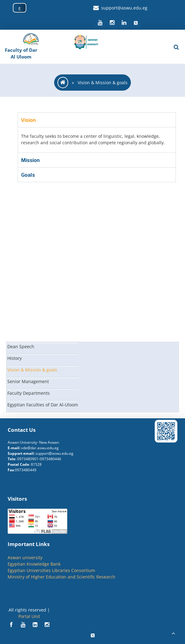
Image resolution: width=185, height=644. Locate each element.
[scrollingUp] (173, 633)
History (15, 358)
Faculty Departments (29, 393)
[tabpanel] (97, 140)
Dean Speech (21, 346)
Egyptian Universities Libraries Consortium (51, 570)
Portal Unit (29, 616)
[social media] (101, 23)
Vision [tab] (28, 120)
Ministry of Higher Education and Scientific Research (61, 577)
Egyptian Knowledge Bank (34, 564)
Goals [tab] (28, 175)
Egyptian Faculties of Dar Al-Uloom (43, 405)
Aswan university (25, 557)
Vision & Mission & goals (32, 370)
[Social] (12, 625)
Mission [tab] (30, 160)
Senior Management (28, 381)
